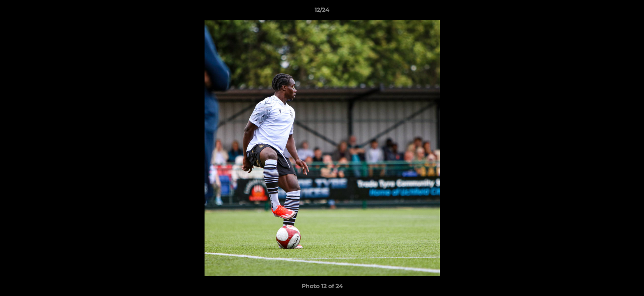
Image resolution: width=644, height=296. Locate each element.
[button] (629, 12)
